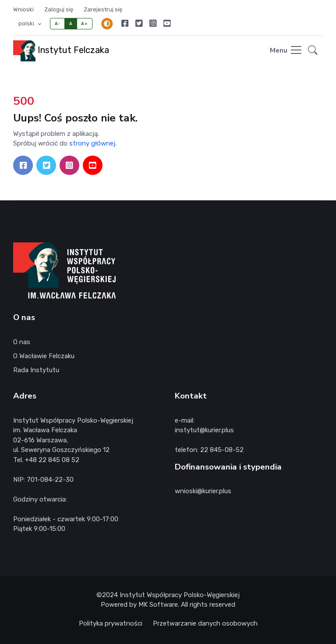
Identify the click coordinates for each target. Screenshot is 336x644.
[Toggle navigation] (286, 51)
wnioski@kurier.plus (203, 491)
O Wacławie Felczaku (44, 356)
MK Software (158, 605)
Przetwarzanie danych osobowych (205, 623)
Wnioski (23, 9)
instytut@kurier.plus (204, 430)
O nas (22, 342)
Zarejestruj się (103, 9)
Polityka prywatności (111, 623)
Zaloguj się (59, 9)
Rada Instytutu (36, 370)
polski (27, 23)
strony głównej (92, 143)
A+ (84, 23)
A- (58, 23)
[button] (313, 51)
